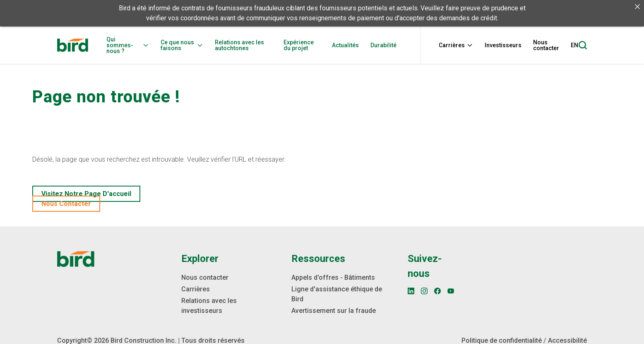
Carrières (456, 45)
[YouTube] (451, 291)
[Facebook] (437, 291)
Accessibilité (567, 340)
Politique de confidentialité (502, 340)
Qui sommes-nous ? (128, 45)
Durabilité (383, 45)
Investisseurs (503, 45)
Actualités (345, 45)
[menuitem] (130, 45)
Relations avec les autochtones (239, 45)
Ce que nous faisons (182, 45)
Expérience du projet (299, 45)
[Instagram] (424, 291)
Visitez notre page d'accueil (86, 193)
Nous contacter (546, 45)
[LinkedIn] (411, 291)
